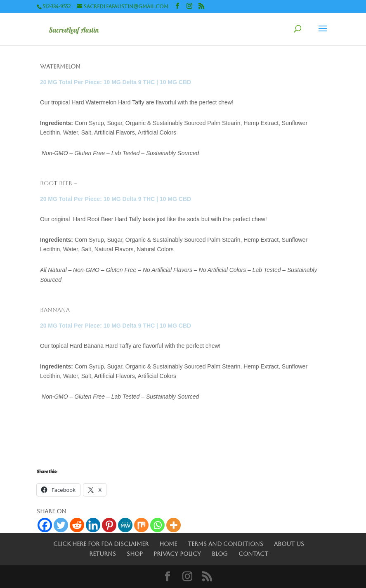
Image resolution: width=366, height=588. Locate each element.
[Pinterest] (109, 525)
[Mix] (141, 525)
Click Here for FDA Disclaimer (101, 544)
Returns (103, 554)
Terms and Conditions (226, 544)
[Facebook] (45, 525)
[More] (174, 525)
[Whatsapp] (157, 525)
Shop (135, 554)
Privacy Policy (177, 554)
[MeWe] (125, 525)
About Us (289, 544)
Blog (220, 554)
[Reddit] (77, 525)
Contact (253, 554)
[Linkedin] (93, 525)
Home (168, 544)
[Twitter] (61, 525)
